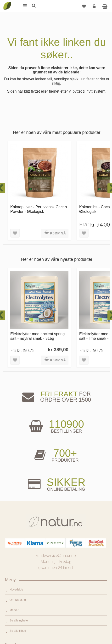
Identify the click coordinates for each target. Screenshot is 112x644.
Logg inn (95, 8)
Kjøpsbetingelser (20, 611)
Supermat (16, 466)
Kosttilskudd (17, 477)
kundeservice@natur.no (56, 357)
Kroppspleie (17, 487)
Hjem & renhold (20, 497)
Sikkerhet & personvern (25, 621)
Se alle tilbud (18, 432)
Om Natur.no (18, 401)
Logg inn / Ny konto (22, 580)
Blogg (13, 521)
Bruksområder (19, 531)
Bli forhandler (18, 562)
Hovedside (16, 391)
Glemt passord (19, 590)
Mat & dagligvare (20, 456)
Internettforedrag (20, 542)
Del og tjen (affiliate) (22, 552)
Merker (14, 411)
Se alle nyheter (19, 422)
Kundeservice (18, 601)
